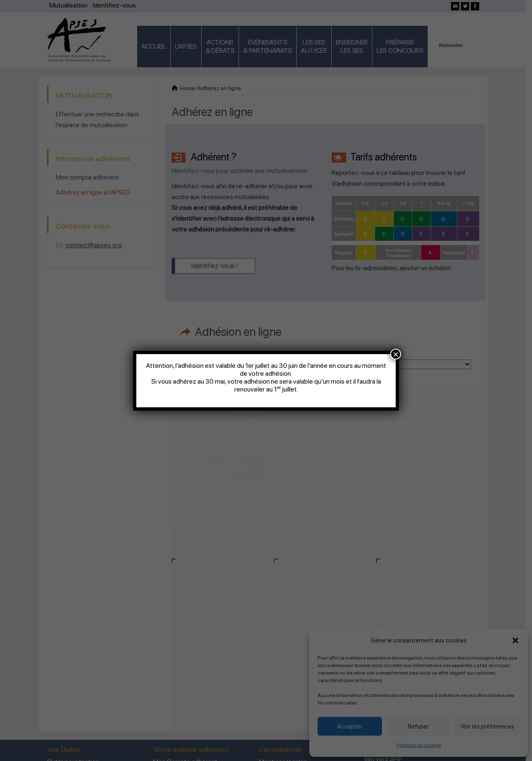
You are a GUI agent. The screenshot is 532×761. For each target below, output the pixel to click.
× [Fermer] (396, 354)
